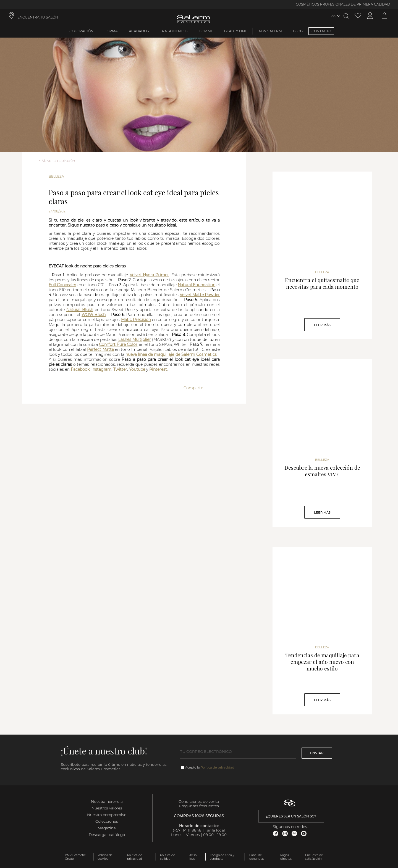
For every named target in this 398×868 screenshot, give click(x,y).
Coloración (81, 31)
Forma (111, 31)
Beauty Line (236, 31)
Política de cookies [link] (105, 857)
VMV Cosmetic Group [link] (75, 857)
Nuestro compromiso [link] (107, 815)
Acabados (139, 31)
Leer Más (322, 325)
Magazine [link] (107, 828)
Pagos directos (286, 857)
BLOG (298, 31)
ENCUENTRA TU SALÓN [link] (38, 17)
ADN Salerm (270, 31)
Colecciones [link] (107, 821)
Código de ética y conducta (222, 857)
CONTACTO (321, 31)
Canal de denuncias (257, 857)
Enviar (317, 753)
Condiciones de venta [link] (199, 801)
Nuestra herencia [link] (107, 801)
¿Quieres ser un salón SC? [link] (291, 816)
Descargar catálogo (107, 835)
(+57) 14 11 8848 (187, 830)
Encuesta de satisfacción (314, 857)
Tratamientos (174, 31)
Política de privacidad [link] (135, 857)
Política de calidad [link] (167, 857)
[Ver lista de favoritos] (358, 16)
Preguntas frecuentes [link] (199, 806)
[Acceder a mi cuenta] (370, 16)
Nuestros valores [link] (107, 808)
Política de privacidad (218, 767)
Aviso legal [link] (193, 857)
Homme (206, 31)
